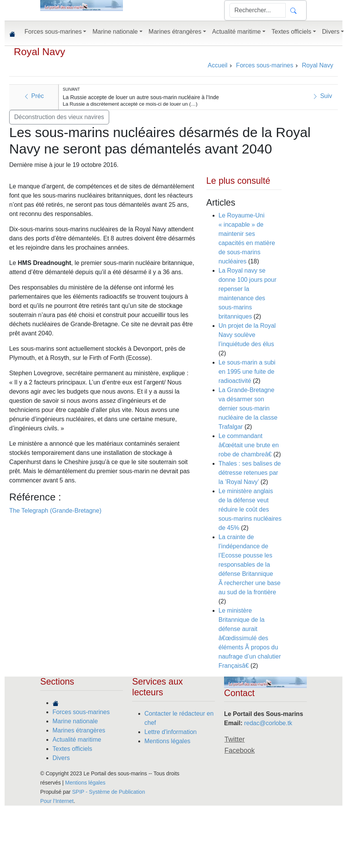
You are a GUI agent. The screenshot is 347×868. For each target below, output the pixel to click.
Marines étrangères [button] (175, 32)
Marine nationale (75, 721)
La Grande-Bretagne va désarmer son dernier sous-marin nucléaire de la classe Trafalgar (248, 408)
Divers (61, 758)
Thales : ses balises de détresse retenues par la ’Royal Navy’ (250, 473)
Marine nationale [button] (115, 32)
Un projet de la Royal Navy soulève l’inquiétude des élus (247, 335)
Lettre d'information (170, 732)
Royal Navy (39, 52)
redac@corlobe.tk (268, 723)
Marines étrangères (79, 730)
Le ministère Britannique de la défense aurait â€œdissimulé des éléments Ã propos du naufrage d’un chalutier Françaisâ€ (250, 638)
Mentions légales (167, 741)
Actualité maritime (77, 740)
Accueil (218, 65)
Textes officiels (72, 749)
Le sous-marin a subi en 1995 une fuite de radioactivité (247, 372)
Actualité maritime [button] (237, 32)
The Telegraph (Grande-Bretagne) (55, 511)
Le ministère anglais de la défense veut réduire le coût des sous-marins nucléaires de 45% (250, 509)
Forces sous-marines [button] (53, 32)
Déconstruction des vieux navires (59, 117)
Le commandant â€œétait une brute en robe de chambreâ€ (249, 445)
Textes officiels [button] (291, 32)
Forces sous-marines (81, 712)
